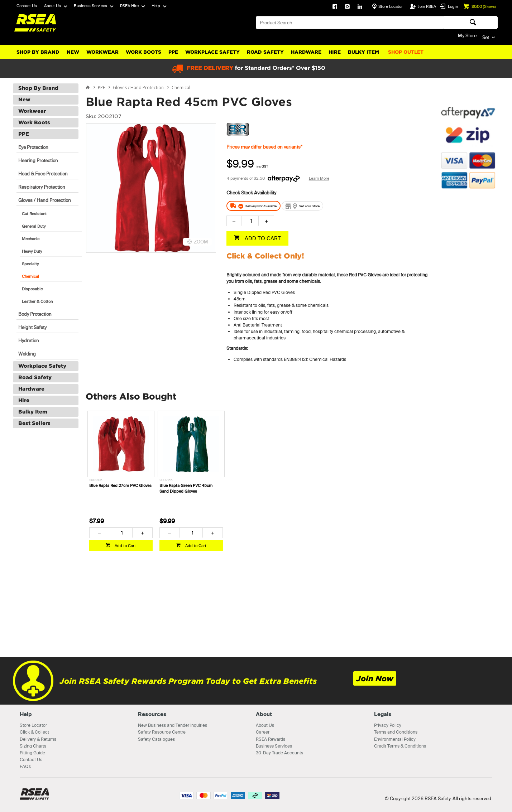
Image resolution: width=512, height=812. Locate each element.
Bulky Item (363, 52)
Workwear (102, 52)
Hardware (306, 52)
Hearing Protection (38, 160)
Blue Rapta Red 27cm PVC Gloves (120, 485)
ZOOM (201, 242)
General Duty (34, 226)
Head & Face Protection (43, 174)
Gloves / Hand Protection (45, 200)
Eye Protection (33, 147)
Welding (27, 354)
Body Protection (35, 314)
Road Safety (265, 52)
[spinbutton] (250, 221)
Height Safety (32, 327)
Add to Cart (125, 546)
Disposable (32, 289)
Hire (335, 52)
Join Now (375, 679)
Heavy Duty (32, 251)
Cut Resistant (34, 214)
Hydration (29, 340)
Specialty (30, 264)
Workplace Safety (212, 52)
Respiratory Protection (42, 187)
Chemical (30, 276)
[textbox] (350, 23)
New (73, 52)
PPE (173, 52)
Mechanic (31, 239)
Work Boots (143, 52)
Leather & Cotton (37, 301)
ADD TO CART (262, 238)
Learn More (319, 178)
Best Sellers (34, 423)
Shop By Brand (38, 52)
